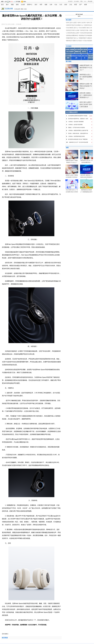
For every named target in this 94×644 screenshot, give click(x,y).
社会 (56, 5)
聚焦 (22, 9)
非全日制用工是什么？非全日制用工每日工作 (79, 28)
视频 (12, 5)
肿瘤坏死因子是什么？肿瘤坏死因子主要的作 (79, 38)
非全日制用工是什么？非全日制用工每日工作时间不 (72, 192)
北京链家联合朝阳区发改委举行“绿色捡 (79, 116)
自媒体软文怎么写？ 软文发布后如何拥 (79, 142)
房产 (81, 5)
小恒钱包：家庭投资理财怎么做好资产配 (79, 130)
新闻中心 (30, 5)
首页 (2, 5)
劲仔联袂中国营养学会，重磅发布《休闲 (79, 119)
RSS (85, 1)
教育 (76, 5)
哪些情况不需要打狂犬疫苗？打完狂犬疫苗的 (79, 41)
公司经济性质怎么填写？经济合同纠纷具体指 (79, 33)
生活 (61, 5)
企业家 (23, 5)
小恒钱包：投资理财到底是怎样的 (79, 136)
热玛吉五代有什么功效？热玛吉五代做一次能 (79, 30)
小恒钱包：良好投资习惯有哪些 (79, 122)
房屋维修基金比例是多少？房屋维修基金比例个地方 (86, 192)
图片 (7, 5)
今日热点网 (17, 9)
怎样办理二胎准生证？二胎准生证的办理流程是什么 (86, 177)
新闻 (17, 5)
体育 (41, 5)
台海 (51, 5)
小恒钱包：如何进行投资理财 (79, 125)
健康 (86, 5)
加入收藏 (76, 1)
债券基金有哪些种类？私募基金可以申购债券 (79, 35)
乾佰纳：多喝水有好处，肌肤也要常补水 (79, 133)
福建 (46, 5)
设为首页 (70, 1)
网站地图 (90, 1)
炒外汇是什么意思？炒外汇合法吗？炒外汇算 (79, 23)
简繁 (81, 1)
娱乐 (36, 5)
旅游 (66, 5)
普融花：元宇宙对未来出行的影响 (79, 128)
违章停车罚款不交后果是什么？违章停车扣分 (79, 25)
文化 (71, 5)
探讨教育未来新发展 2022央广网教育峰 (79, 139)
